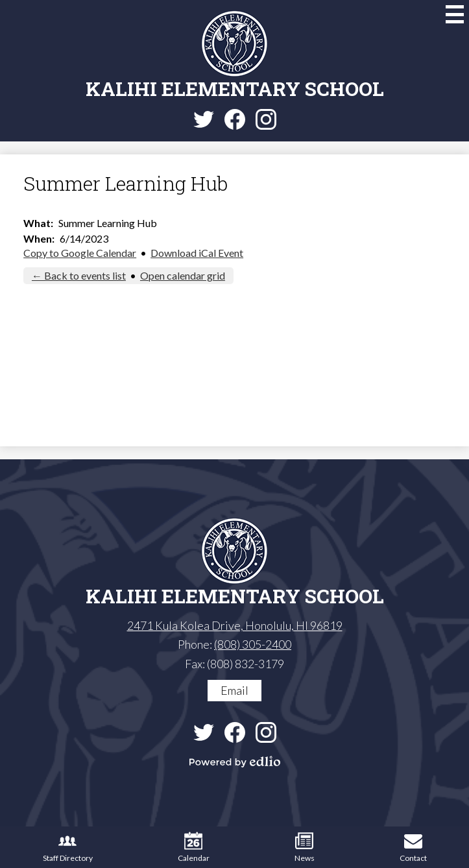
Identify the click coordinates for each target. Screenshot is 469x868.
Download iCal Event (197, 253)
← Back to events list (79, 275)
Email (234, 690)
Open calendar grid (183, 275)
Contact (413, 847)
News (305, 847)
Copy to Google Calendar (80, 253)
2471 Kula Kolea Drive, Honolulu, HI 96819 (235, 625)
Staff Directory (68, 847)
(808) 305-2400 (253, 644)
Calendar (194, 847)
